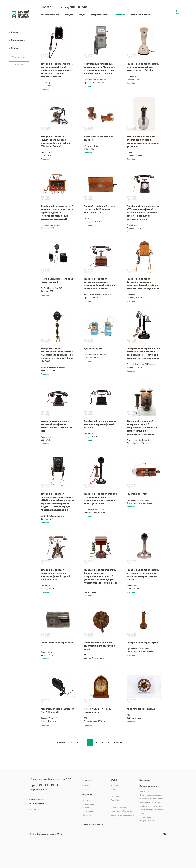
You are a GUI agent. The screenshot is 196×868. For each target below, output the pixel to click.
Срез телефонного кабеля (141, 709)
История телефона (100, 15)
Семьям (114, 793)
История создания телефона (151, 795)
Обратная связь (37, 803)
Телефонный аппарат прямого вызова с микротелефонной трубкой (100, 424)
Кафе (113, 789)
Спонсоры (86, 808)
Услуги (83, 15)
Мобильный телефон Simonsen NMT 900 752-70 (57, 710)
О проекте (86, 800)
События (86, 785)
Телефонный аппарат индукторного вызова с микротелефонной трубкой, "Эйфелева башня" (56, 141)
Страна (14, 32)
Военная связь (145, 817)
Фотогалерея (87, 815)
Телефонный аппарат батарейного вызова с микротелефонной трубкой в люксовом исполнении (100, 284)
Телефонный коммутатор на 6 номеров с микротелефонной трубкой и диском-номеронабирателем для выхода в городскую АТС (57, 212)
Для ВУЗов (115, 800)
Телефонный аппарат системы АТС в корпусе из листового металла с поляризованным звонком (143, 575)
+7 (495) (75, 7)
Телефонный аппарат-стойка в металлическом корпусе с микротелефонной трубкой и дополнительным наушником (143, 353)
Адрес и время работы (140, 15)
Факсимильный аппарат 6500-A (57, 644)
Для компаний (117, 804)
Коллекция (120, 15)
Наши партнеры (89, 811)
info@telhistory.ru (38, 790)
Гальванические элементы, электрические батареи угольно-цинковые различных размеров (143, 141)
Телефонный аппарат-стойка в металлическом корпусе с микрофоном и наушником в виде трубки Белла (100, 499)
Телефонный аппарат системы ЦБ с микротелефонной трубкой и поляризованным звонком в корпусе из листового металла (57, 70)
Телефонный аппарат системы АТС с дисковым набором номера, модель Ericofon (143, 67)
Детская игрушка (93, 348)
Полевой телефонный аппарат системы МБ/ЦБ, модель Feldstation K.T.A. (100, 209)
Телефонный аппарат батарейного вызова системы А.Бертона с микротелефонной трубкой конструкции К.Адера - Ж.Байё (58, 355)
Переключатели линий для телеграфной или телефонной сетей (100, 646)
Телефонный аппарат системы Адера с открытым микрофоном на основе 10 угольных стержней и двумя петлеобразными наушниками (100, 576)
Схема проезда (37, 799)
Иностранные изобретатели (150, 802)
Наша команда (88, 804)
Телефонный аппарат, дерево (143, 643)
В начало (61, 742)
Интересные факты (147, 821)
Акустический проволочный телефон (99, 138)
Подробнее (45, 90)
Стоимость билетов (119, 807)
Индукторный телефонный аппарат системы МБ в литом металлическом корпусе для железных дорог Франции (100, 69)
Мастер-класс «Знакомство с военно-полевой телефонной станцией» (122, 815)
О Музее (70, 15)
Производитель (19, 40)
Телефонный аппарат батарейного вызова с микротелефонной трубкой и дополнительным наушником (143, 284)
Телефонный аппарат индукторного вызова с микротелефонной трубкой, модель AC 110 (56, 575)
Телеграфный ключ (137, 494)
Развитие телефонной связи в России (151, 811)
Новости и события (51, 15)
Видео (85, 789)
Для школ (115, 796)
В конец (118, 742)
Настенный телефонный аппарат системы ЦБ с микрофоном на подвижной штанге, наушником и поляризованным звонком (142, 427)
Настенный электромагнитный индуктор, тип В (57, 280)
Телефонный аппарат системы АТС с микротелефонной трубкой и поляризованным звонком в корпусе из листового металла (143, 212)
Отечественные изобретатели (151, 799)
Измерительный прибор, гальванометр (97, 710)
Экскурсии (115, 785)
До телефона (145, 791)
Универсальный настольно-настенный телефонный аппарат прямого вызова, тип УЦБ (57, 426)
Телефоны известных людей (151, 806)
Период (15, 48)
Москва (46, 7)
